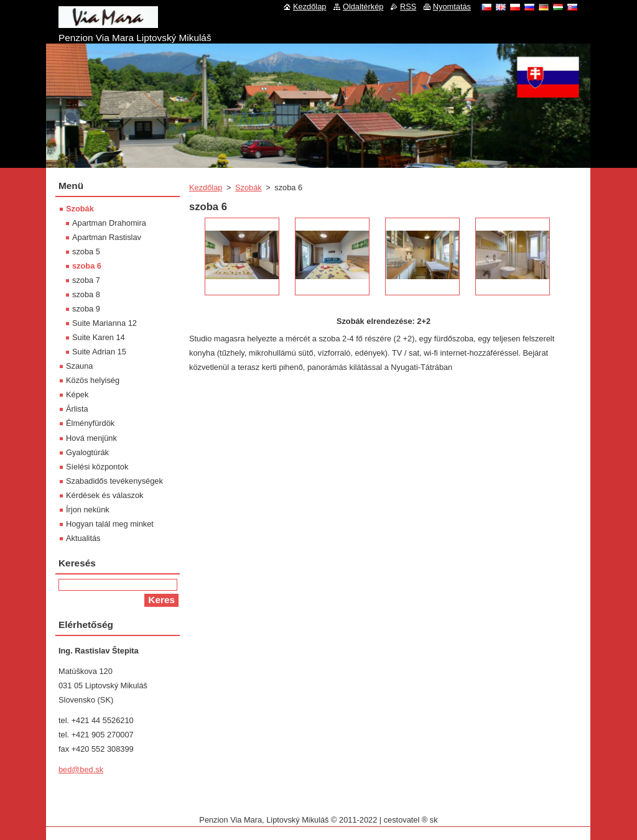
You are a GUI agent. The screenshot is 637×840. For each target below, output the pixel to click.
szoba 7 (86, 280)
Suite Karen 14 (99, 337)
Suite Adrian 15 (99, 352)
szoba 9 (86, 309)
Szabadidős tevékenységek (114, 481)
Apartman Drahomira (109, 223)
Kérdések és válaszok (105, 495)
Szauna (79, 366)
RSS (408, 7)
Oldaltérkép (363, 7)
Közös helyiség (93, 380)
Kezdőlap (206, 187)
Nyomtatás (452, 7)
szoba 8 (86, 294)
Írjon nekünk (88, 510)
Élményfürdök (90, 423)
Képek (77, 395)
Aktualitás (83, 538)
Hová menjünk (91, 438)
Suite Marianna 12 (105, 323)
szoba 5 (86, 252)
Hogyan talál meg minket (110, 524)
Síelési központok (97, 467)
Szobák (249, 187)
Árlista (77, 409)
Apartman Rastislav (107, 237)
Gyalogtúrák (87, 452)
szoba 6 (87, 266)
